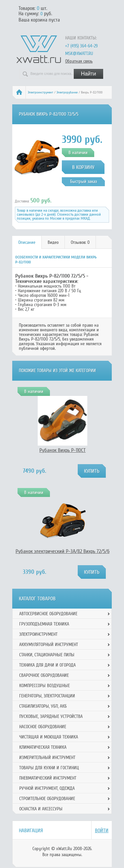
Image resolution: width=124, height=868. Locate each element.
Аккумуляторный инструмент (49, 645)
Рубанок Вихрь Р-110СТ (62, 450)
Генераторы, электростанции (47, 696)
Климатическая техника (43, 747)
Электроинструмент (41, 92)
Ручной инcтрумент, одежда (47, 788)
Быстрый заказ (83, 181)
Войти (102, 831)
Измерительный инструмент (47, 758)
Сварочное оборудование (44, 675)
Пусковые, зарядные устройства (51, 716)
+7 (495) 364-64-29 (81, 46)
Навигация (31, 831)
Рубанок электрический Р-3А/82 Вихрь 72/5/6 (62, 551)
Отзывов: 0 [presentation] (80, 242)
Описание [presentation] (27, 242)
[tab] (27, 242)
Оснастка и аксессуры (41, 809)
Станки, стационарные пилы (47, 655)
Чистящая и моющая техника (49, 737)
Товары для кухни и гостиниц (49, 768)
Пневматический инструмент (48, 778)
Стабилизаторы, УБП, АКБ (43, 706)
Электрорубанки (67, 92)
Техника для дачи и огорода (47, 665)
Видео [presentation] (53, 242)
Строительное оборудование (47, 799)
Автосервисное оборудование (48, 614)
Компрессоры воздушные (44, 686)
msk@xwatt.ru (79, 54)
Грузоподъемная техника (44, 624)
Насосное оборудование (43, 727)
